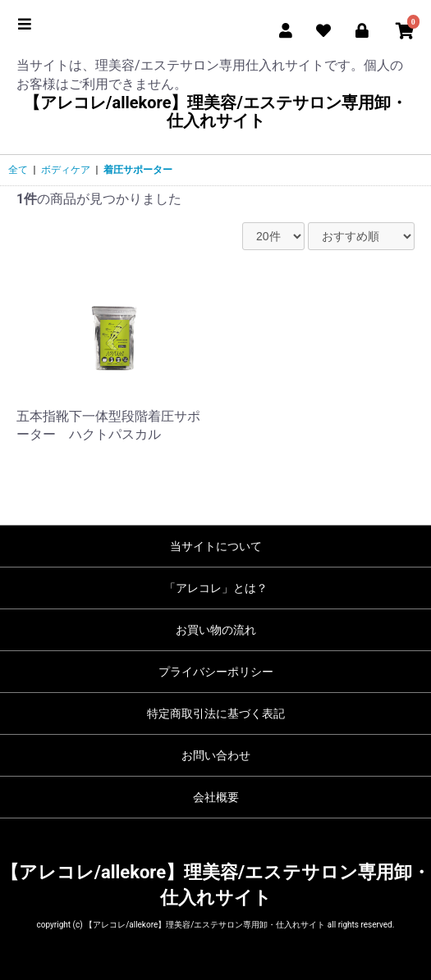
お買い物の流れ (216, 630)
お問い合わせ (216, 755)
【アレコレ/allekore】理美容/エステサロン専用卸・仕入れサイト (215, 112)
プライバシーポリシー (216, 672)
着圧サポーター (138, 170)
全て (18, 170)
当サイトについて (216, 546)
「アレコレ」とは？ (216, 588)
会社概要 (216, 797)
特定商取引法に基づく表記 (216, 713)
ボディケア (66, 170)
